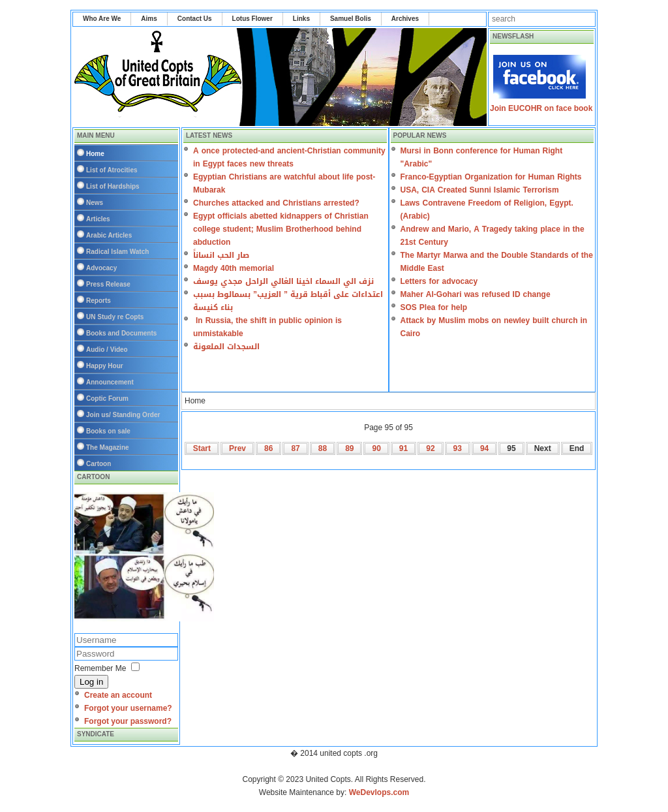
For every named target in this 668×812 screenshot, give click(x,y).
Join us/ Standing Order (123, 415)
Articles (98, 219)
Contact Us (195, 19)
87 (295, 448)
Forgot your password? (128, 721)
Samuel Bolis (351, 19)
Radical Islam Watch (117, 252)
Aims (149, 19)
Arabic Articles (109, 235)
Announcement (110, 382)
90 (376, 448)
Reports (99, 301)
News (95, 203)
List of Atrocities (112, 170)
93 (458, 448)
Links (301, 19)
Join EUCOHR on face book (541, 108)
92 (430, 448)
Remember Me (100, 668)
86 (268, 448)
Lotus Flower (252, 19)
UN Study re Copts (115, 317)
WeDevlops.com (379, 792)
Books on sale (108, 431)
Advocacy (101, 268)
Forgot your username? (128, 708)
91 (403, 448)
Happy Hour (105, 366)
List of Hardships (113, 186)
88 (323, 448)
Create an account (118, 695)
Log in (91, 682)
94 (484, 448)
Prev (237, 448)
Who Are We (102, 19)
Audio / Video (107, 350)
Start (202, 448)
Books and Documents (121, 333)
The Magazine (108, 447)
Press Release (108, 284)
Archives (405, 19)
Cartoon (99, 464)
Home (95, 154)
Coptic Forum (107, 398)
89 (349, 448)
